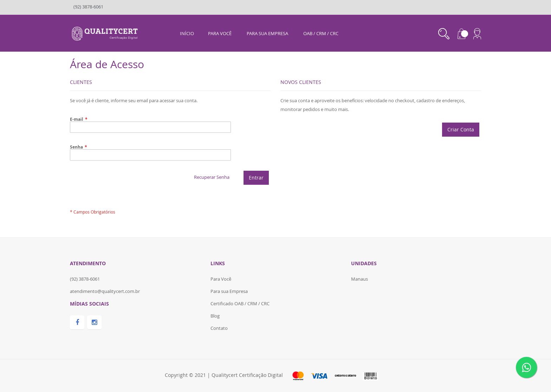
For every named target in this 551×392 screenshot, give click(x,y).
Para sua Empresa (229, 291)
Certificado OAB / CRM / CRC (240, 303)
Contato (219, 328)
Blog (215, 316)
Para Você (221, 279)
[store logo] (106, 33)
